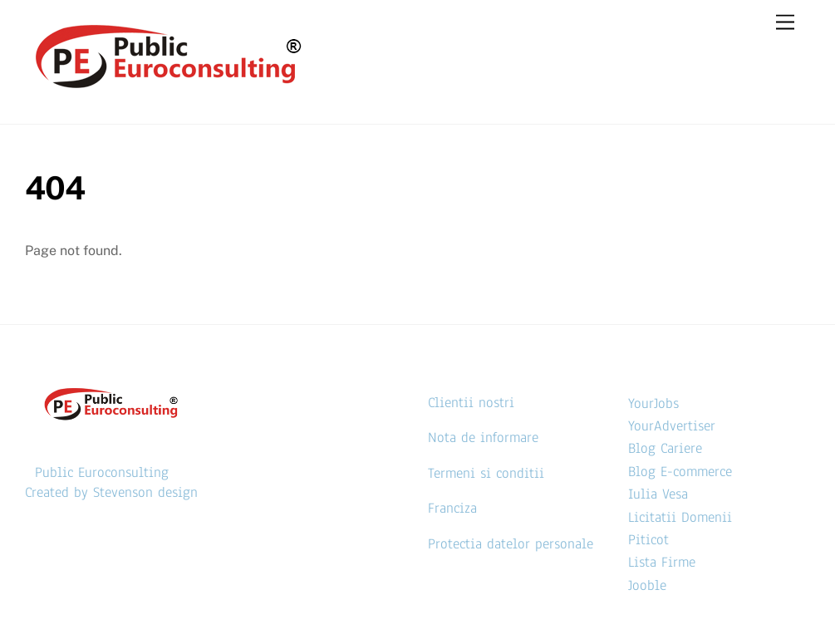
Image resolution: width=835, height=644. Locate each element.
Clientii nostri (471, 403)
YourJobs (653, 403)
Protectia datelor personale (511, 544)
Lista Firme (662, 562)
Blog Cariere (665, 448)
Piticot (648, 540)
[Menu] (785, 23)
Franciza (452, 508)
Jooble (647, 585)
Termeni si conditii (486, 473)
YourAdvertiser (672, 426)
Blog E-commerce (680, 472)
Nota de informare (483, 438)
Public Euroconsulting (102, 472)
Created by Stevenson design (111, 492)
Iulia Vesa (658, 494)
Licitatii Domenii (680, 517)
